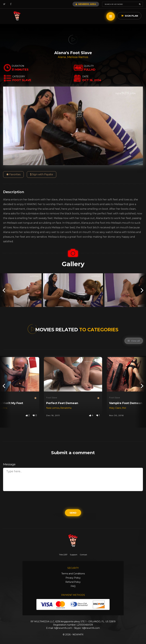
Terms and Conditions (73, 574)
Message (9, 464)
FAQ (73, 586)
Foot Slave (52, 398)
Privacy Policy (73, 578)
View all (134, 341)
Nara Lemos (53, 408)
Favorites (13, 174)
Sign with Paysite (42, 174)
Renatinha (66, 408)
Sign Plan (130, 16)
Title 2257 (63, 555)
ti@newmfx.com (63, 628)
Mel (124, 408)
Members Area (86, 4)
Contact (83, 555)
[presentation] (4, 290)
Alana (62, 57)
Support (74, 555)
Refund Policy (73, 582)
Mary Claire (115, 408)
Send (73, 513)
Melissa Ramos (78, 57)
